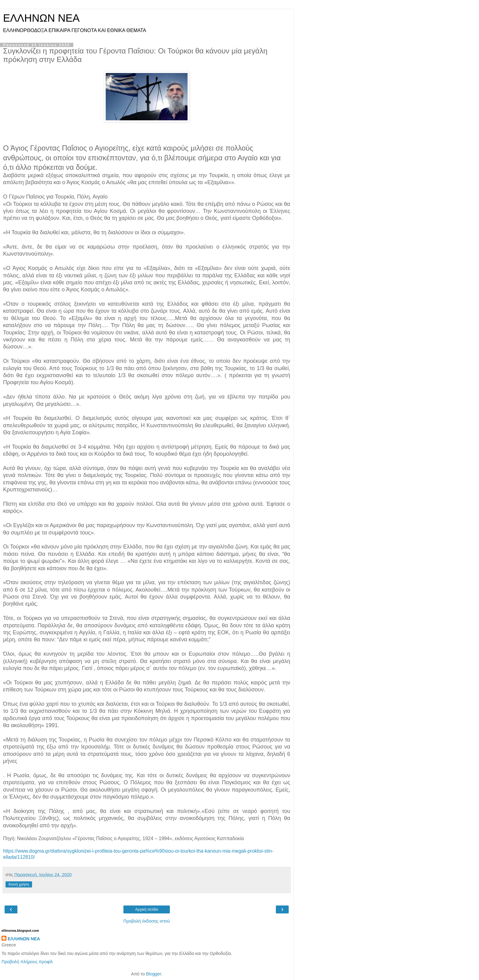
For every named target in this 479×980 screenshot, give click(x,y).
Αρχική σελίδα (147, 909)
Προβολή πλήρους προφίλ (27, 962)
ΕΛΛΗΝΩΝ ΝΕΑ (41, 18)
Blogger (154, 974)
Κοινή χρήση (19, 884)
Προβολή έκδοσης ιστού (147, 921)
